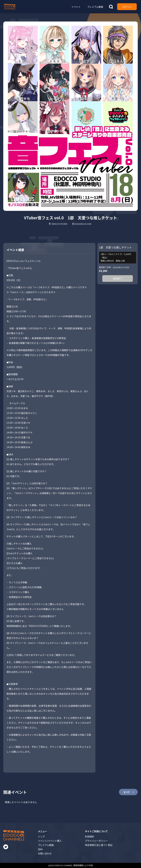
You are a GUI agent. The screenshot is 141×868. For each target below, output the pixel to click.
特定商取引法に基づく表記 (99, 845)
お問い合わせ (45, 853)
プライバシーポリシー (96, 841)
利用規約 (90, 836)
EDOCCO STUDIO (59, 224)
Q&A (40, 849)
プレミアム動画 (46, 845)
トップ (41, 836)
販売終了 (118, 278)
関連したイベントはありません (21, 802)
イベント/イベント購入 (50, 841)
